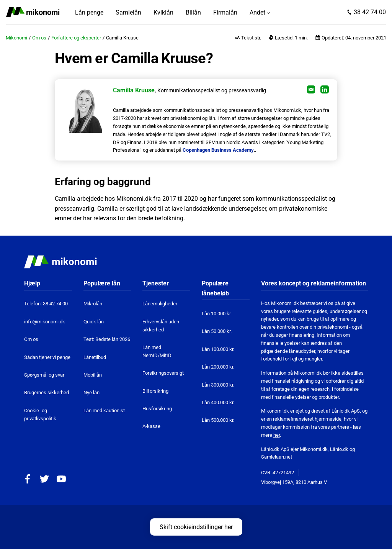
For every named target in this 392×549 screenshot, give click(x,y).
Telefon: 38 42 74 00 (46, 304)
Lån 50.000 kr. (217, 331)
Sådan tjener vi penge (47, 357)
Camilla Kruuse (134, 90)
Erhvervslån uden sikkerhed (161, 326)
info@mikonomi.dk (45, 322)
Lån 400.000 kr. (218, 402)
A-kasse (151, 426)
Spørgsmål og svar (44, 375)
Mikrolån (93, 304)
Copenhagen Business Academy (218, 150)
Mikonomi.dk (314, 449)
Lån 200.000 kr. (218, 367)
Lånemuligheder (160, 304)
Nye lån (91, 392)
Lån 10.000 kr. (217, 314)
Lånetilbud (95, 357)
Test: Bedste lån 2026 (107, 339)
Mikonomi (16, 38)
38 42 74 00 (370, 12)
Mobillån (93, 375)
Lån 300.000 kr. (218, 385)
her (277, 435)
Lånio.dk (339, 449)
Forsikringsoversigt (163, 373)
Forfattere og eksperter (76, 38)
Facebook (28, 479)
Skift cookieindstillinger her (196, 527)
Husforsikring (157, 409)
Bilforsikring (155, 391)
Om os (39, 38)
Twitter (44, 479)
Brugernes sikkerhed (47, 392)
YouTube (61, 479)
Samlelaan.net (277, 457)
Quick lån (94, 322)
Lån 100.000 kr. (218, 349)
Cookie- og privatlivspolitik (40, 415)
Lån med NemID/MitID (157, 351)
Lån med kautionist (104, 411)
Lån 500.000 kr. (218, 420)
